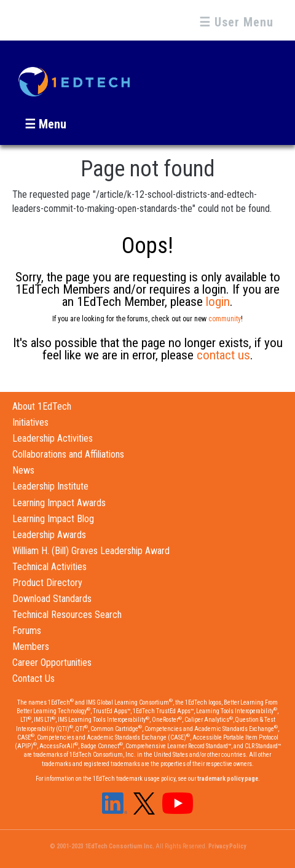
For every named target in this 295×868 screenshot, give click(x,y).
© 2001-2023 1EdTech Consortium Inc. (102, 846)
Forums (27, 631)
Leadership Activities (53, 438)
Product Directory (47, 583)
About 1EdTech (42, 406)
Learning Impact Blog (53, 519)
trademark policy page (228, 779)
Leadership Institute (50, 486)
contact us (223, 355)
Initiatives (30, 422)
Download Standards (52, 599)
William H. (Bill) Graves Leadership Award (91, 551)
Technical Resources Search (67, 615)
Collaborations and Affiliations (68, 454)
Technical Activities (49, 567)
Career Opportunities (52, 663)
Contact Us (33, 678)
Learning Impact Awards (59, 503)
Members (31, 647)
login (218, 302)
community (225, 319)
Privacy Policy (227, 846)
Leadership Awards (49, 535)
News (23, 470)
